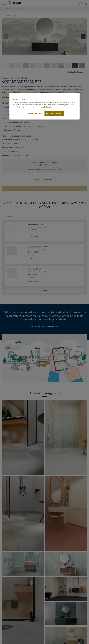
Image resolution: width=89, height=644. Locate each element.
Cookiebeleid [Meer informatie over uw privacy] (46, 107)
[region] (44, 106)
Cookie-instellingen (35, 113)
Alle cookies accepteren (54, 113)
